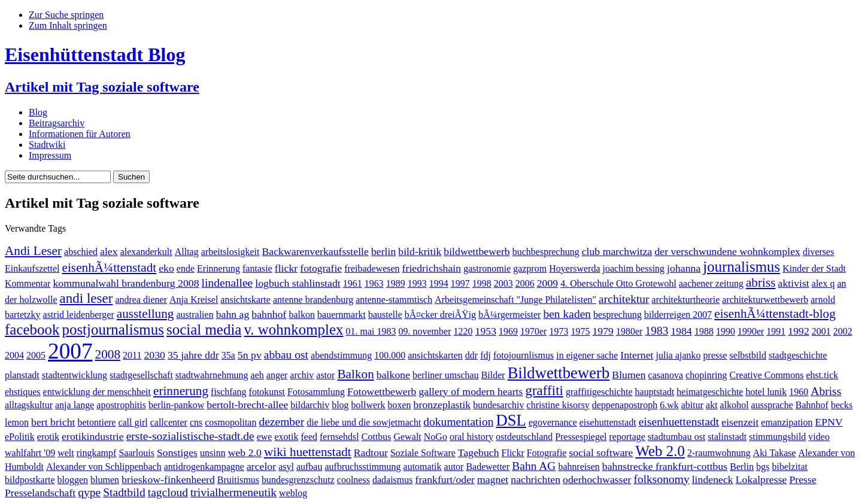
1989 (396, 283)
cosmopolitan (230, 422)
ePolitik (20, 437)
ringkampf (97, 453)
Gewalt (408, 437)
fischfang (229, 392)
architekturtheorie (686, 300)
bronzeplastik (442, 405)
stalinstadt (727, 437)
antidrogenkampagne (204, 467)
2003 (503, 283)
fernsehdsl (339, 437)
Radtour (371, 453)
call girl (133, 422)
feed (309, 437)
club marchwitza (617, 251)
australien (195, 315)
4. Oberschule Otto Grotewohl (618, 283)
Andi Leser (33, 251)
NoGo (435, 437)
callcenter (169, 422)
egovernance (553, 422)
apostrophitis (121, 405)
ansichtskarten (435, 355)
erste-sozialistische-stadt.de (190, 436)
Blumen (629, 375)
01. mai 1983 (371, 331)
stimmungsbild (777, 437)
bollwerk (368, 405)
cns (196, 422)
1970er (533, 331)
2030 (154, 355)
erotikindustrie (93, 436)
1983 (656, 331)
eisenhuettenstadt (679, 422)
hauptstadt (655, 392)
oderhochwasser (597, 479)
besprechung (617, 315)
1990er (751, 331)
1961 (353, 283)
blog (340, 405)
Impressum (50, 155)
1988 (704, 331)
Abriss (826, 391)
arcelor (261, 466)
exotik (286, 437)
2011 (132, 355)
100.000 (390, 355)
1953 (486, 331)
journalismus (741, 267)
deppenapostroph (625, 405)
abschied (81, 252)
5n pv (250, 355)
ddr (471, 355)
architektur (624, 299)
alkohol (734, 405)
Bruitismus (238, 480)
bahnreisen (579, 467)
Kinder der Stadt (814, 268)
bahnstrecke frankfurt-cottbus (665, 466)
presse (715, 355)
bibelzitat (790, 467)
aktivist (794, 283)
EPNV (829, 422)
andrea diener (141, 300)
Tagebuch (479, 453)
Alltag (187, 252)
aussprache (772, 405)
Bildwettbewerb (559, 373)
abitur (692, 405)
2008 (108, 354)
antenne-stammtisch (394, 300)
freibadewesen (372, 268)
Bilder (493, 375)
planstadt (22, 375)
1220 (463, 331)
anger (277, 375)
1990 (726, 331)
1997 (460, 283)
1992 (799, 331)
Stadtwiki (47, 145)
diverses (818, 252)
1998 (482, 283)
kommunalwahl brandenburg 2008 (126, 283)
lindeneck (713, 479)
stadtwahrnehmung (212, 375)
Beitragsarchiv (57, 123)
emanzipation (787, 422)
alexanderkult (146, 252)
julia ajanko (679, 355)
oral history (471, 437)
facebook (32, 330)
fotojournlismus (523, 355)
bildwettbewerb (476, 251)
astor (325, 375)
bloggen (73, 480)
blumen (105, 480)
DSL (511, 420)
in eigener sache (587, 355)
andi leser (86, 298)
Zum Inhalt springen (68, 25)
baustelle (385, 315)
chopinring (706, 375)
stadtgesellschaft (141, 375)
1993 (417, 283)
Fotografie (547, 453)
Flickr (513, 453)
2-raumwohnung (719, 453)
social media (204, 330)
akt (712, 405)
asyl (286, 467)
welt (66, 453)
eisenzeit (740, 422)
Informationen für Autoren (80, 134)
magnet (493, 479)
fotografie (321, 268)
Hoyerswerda (574, 268)
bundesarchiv (498, 405)
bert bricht (53, 422)
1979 (603, 331)
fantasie (257, 268)
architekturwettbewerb (765, 300)
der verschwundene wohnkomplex (727, 251)
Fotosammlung (316, 392)
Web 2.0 (660, 451)
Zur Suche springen (66, 15)
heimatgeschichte (710, 392)
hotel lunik (766, 392)
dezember (281, 422)
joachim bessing (634, 268)
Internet (637, 355)
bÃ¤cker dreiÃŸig (441, 315)
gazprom (530, 268)
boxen (399, 405)
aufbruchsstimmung (362, 467)
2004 (14, 355)
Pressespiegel (581, 437)
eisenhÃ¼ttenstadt (110, 268)
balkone (393, 375)
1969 (508, 331)
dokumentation (458, 422)
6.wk (669, 405)
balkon (302, 315)
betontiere (96, 422)
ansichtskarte (245, 300)
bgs (763, 467)
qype (89, 492)
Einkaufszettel (32, 268)
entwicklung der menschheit (97, 392)
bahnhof (269, 314)
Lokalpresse (761, 479)
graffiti (544, 390)
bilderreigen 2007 (678, 315)
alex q (823, 283)
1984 (681, 331)
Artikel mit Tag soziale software (102, 87)
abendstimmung (341, 355)
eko (166, 268)
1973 (559, 331)
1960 (799, 392)
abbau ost (286, 355)
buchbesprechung (546, 252)
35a (228, 355)
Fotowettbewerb (382, 391)
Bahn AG (534, 466)
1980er (629, 331)
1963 (374, 283)
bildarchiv (310, 405)
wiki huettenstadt (308, 452)
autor (454, 467)
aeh (257, 375)
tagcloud (168, 492)
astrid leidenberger (79, 315)
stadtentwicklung (75, 375)
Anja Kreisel (194, 300)
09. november (425, 331)
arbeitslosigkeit (230, 252)
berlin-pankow (176, 405)
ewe (265, 437)
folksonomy (661, 479)
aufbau (309, 467)
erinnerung (181, 391)
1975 (580, 331)
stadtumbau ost (676, 437)
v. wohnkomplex (293, 330)
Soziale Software (423, 453)
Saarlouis (136, 453)
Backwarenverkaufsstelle (315, 251)
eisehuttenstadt (608, 422)
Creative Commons (767, 375)
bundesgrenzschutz (298, 480)
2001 (821, 331)
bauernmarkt (342, 315)
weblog (293, 493)
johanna (684, 268)
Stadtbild (124, 492)
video (819, 437)
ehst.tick (822, 375)
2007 (70, 351)
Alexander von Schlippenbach (104, 467)
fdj (485, 355)
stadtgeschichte (798, 355)
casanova (666, 375)
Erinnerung (218, 268)
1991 (776, 331)
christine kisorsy (558, 405)
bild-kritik (420, 251)
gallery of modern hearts (471, 391)
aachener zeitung (711, 283)
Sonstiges (177, 453)
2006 (525, 283)
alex (109, 251)
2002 (843, 331)
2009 (548, 283)
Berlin (742, 467)
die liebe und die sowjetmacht (364, 422)
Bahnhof (812, 405)
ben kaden (567, 314)
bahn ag (233, 314)
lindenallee (227, 283)
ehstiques (23, 392)
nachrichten (535, 479)
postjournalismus (113, 330)
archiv (302, 375)
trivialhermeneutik (233, 492)
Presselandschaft (40, 493)
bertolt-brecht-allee (247, 405)
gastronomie (487, 268)
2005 (36, 355)
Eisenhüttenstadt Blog (95, 54)
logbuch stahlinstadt (298, 283)
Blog (38, 112)
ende (186, 268)
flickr (286, 268)
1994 (439, 283)
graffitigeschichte (599, 392)
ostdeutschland (524, 437)
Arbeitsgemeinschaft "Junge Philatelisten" (515, 300)
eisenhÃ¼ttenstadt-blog (775, 314)
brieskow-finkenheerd (168, 479)
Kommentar (28, 283)
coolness (353, 480)
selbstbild (748, 355)
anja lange (75, 405)
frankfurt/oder (445, 479)
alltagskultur (29, 405)
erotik (48, 437)
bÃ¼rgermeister (509, 315)
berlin (383, 251)
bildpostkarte (30, 480)
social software (601, 453)
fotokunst (267, 392)
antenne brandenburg (313, 300)
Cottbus (377, 437)
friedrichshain (432, 268)
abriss (761, 283)
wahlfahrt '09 (30, 453)
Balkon (355, 374)
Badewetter (488, 467)
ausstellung (145, 314)
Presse (802, 479)
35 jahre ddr (193, 355)
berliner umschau (446, 375)
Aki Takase (775, 453)
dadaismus (393, 480)
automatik (423, 467)
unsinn (213, 453)
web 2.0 (245, 453)
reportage (627, 437)
